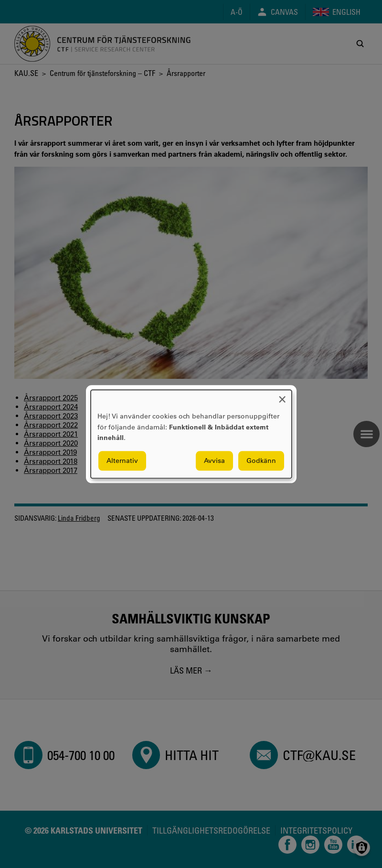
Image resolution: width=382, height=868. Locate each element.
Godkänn (261, 461)
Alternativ (122, 461)
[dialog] (191, 434)
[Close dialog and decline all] (282, 396)
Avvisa (214, 461)
